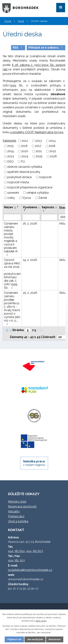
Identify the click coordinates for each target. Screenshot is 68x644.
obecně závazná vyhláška (25, 167)
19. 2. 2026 (30, 260)
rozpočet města (18, 182)
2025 (39, 156)
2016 (24, 146)
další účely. (41, 621)
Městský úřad (17, 502)
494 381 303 (16, 560)
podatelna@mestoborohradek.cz (30, 570)
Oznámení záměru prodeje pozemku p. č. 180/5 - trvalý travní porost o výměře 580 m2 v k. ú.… (12, 308)
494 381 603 (35, 551)
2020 (25, 151)
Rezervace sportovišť (22, 507)
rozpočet (45, 177)
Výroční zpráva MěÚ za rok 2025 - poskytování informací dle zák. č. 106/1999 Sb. (12, 274)
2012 (25, 141)
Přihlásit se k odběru (46, 48)
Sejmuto (49, 207)
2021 (39, 151)
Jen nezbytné (35, 639)
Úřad (21, 21)
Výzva (27, 198)
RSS (18, 48)
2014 (52, 141)
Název (10, 207)
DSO (10, 162)
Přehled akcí (16, 516)
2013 (39, 141)
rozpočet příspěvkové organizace (30, 188)
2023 (11, 156)
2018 (52, 146)
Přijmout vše (14, 639)
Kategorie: (10, 141)
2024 (25, 156)
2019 (11, 151)
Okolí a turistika (18, 521)
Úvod (8, 21)
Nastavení (55, 639)
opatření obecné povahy (24, 172)
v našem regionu (34, 463)
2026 (53, 156)
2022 (53, 151)
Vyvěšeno (31, 207)
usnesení (13, 193)
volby (11, 198)
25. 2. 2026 (30, 293)
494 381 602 (16, 551)
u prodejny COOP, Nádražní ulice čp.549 (37, 132)
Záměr (43, 198)
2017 (38, 146)
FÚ (23, 162)
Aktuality (14, 511)
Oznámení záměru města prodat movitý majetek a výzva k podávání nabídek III (11, 239)
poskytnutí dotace (19, 177)
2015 (10, 146)
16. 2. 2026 (30, 224)
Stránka (18, 330)
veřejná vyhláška (37, 193)
